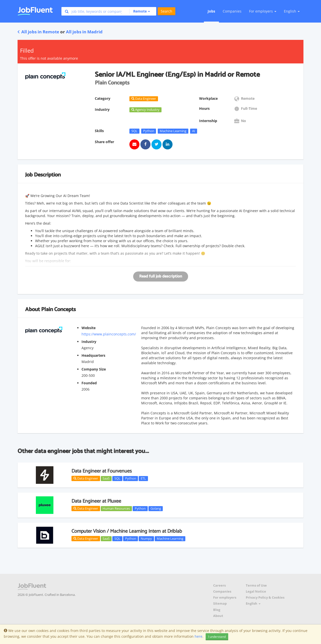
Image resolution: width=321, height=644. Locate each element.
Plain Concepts (58, 310)
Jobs (211, 11)
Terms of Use (256, 585)
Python (149, 131)
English (292, 11)
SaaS (106, 478)
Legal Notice (256, 591)
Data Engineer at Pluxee (96, 501)
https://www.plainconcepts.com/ (109, 334)
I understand (217, 637)
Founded (89, 383)
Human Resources (116, 508)
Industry (89, 342)
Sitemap (220, 604)
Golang (156, 508)
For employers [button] (263, 11)
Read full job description (161, 276)
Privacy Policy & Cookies (265, 597)
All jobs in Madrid (84, 32)
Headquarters (93, 355)
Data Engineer (86, 478)
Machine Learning (173, 131)
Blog (217, 610)
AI (194, 131)
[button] (140, 11)
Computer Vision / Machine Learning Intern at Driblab (127, 531)
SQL (134, 131)
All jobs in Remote (38, 32)
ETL (143, 478)
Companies (232, 11)
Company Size (94, 369)
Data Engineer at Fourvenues (102, 471)
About (218, 616)
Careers (219, 585)
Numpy (146, 538)
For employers (225, 597)
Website (89, 328)
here (198, 636)
